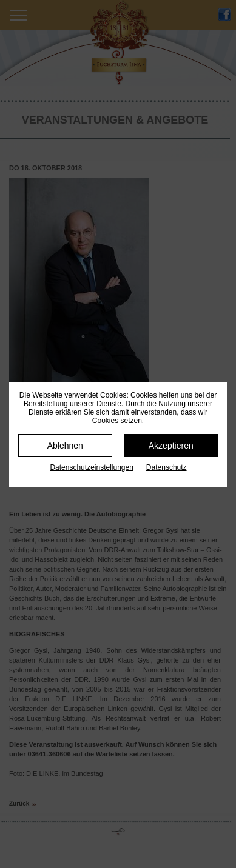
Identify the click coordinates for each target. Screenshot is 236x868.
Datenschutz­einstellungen (91, 467)
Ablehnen (65, 446)
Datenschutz (167, 467)
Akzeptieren (171, 446)
